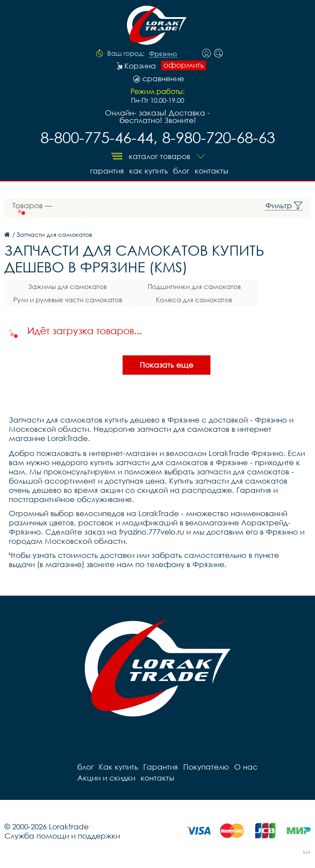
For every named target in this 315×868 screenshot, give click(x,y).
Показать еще (167, 365)
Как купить (148, 171)
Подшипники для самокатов (194, 286)
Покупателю (206, 767)
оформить (184, 65)
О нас (246, 767)
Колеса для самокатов (194, 300)
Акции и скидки (106, 778)
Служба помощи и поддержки (62, 836)
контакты (211, 171)
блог (181, 171)
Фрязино (163, 54)
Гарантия (107, 171)
